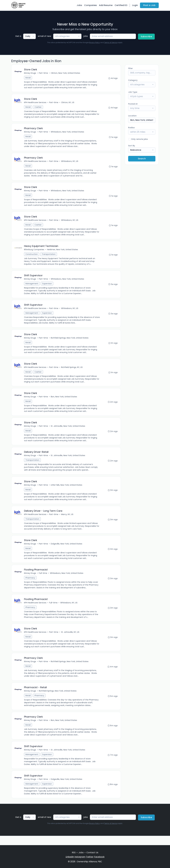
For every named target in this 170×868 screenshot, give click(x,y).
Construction (32, 257)
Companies (91, 5)
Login (135, 5)
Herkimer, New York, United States (63, 252)
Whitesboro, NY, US (70, 163)
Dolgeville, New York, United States (67, 550)
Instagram (80, 857)
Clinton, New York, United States (66, 73)
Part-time (43, 73)
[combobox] (29, 36)
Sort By (132, 146)
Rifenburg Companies (34, 252)
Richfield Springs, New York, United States (70, 341)
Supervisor (47, 286)
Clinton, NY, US (68, 103)
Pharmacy (30, 584)
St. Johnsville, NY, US (70, 639)
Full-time (43, 580)
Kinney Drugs (30, 73)
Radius (131, 128)
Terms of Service (111, 42)
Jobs (79, 5)
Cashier (38, 108)
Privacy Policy (94, 42)
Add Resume (106, 5)
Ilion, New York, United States (64, 401)
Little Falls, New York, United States (67, 490)
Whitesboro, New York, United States (68, 133)
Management (32, 286)
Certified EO (121, 5)
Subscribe (146, 37)
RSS (74, 853)
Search (142, 159)
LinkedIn (70, 857)
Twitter (90, 857)
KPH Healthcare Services (35, 103)
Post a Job (149, 5)
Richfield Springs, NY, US (72, 371)
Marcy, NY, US (67, 520)
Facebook (99, 857)
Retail (28, 78)
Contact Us (92, 853)
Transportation (49, 257)
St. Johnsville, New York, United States (68, 431)
